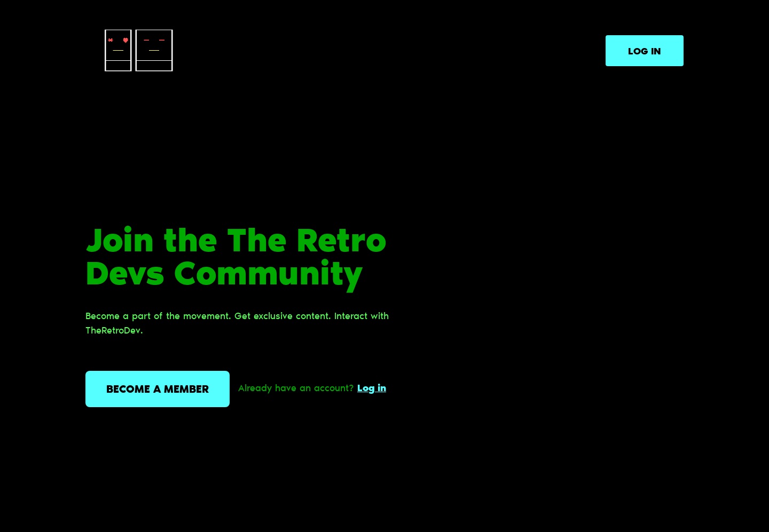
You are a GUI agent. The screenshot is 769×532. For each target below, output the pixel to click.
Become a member (158, 390)
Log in (645, 52)
